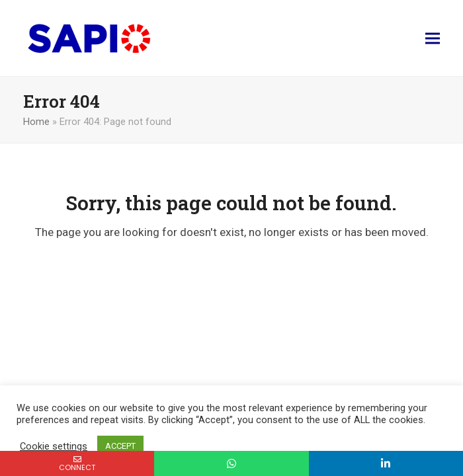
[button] (433, 38)
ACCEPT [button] (120, 446)
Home (36, 122)
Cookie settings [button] (54, 446)
